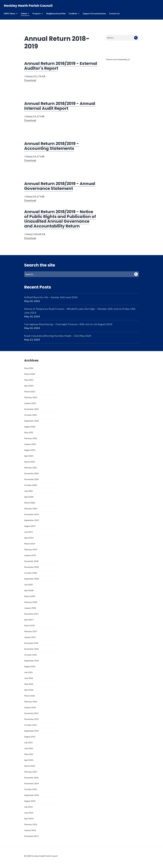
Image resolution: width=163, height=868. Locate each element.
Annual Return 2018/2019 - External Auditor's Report (61, 66)
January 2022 (30, 444)
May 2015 (29, 754)
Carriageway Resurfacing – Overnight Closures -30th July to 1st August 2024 (68, 324)
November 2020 (31, 479)
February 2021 (31, 468)
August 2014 (30, 801)
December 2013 (31, 836)
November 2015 (31, 719)
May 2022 (29, 432)
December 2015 (31, 713)
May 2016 (29, 684)
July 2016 (28, 672)
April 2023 (29, 386)
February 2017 (31, 631)
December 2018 (31, 561)
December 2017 (31, 614)
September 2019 (32, 520)
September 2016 (32, 661)
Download (30, 80)
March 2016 (30, 696)
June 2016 (29, 678)
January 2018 (30, 608)
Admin (24, 13)
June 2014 (29, 813)
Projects (37, 13)
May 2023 (29, 380)
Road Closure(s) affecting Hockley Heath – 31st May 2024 (58, 336)
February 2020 (31, 508)
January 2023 (30, 403)
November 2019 (31, 514)
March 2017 (30, 625)
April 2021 (29, 456)
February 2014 (31, 824)
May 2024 (29, 368)
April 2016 (29, 690)
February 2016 (31, 701)
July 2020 (28, 491)
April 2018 (29, 590)
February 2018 (31, 602)
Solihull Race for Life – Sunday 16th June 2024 (51, 297)
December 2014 (31, 778)
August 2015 (30, 737)
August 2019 (30, 526)
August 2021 (30, 450)
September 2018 (32, 579)
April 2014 (29, 818)
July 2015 (28, 742)
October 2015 (30, 725)
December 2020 (31, 473)
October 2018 (30, 573)
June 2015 (29, 748)
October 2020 (30, 485)
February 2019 (31, 549)
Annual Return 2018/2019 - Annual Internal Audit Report (60, 106)
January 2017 (30, 637)
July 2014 (28, 807)
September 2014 (32, 795)
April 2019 (29, 538)
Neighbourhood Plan (56, 13)
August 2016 (30, 666)
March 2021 (30, 462)
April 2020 (29, 497)
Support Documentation (94, 13)
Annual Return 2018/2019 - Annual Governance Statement (60, 186)
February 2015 (31, 772)
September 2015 (32, 731)
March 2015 (30, 766)
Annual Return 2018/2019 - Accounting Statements (52, 146)
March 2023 (30, 391)
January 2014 (30, 830)
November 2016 (31, 649)
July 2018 (28, 584)
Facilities (73, 13)
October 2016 (30, 655)
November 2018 (31, 567)
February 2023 (31, 397)
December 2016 (31, 643)
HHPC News (10, 13)
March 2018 (30, 596)
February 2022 (31, 438)
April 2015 (29, 760)
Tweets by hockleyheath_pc (118, 59)
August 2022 (30, 427)
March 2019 (30, 544)
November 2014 (31, 783)
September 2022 (32, 421)
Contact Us (114, 13)
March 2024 (30, 374)
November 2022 (31, 409)
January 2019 (30, 555)
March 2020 (30, 503)
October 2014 (30, 789)
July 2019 (28, 532)
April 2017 (29, 620)
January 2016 (30, 707)
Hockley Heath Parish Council (28, 6)
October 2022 (30, 415)
